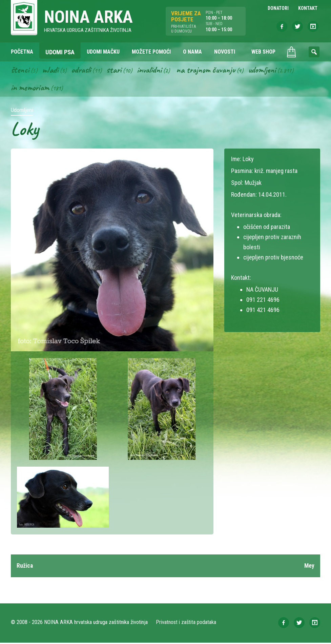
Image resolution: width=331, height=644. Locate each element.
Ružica (25, 567)
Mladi (51, 71)
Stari (116, 71)
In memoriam (31, 89)
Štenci (20, 71)
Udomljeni (269, 71)
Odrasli (83, 71)
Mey (309, 567)
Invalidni (153, 71)
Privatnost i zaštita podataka (186, 623)
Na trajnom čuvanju (211, 71)
